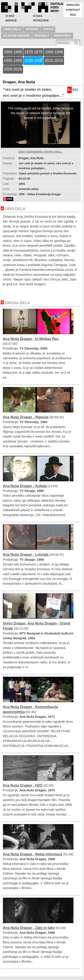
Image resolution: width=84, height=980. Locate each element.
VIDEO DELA (12, 29)
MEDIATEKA (62, 36)
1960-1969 (13, 52)
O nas (38, 16)
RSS (73, 15)
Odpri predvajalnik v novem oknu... (40, 152)
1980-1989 (54, 52)
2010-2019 (54, 61)
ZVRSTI (48, 29)
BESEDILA (42, 36)
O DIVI (10, 16)
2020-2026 (13, 69)
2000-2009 (33, 61)
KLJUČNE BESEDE (17, 36)
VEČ (10, 199)
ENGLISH (73, 5)
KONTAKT (73, 10)
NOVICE (11, 20)
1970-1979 (33, 52)
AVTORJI (32, 29)
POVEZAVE (41, 20)
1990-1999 (13, 61)
